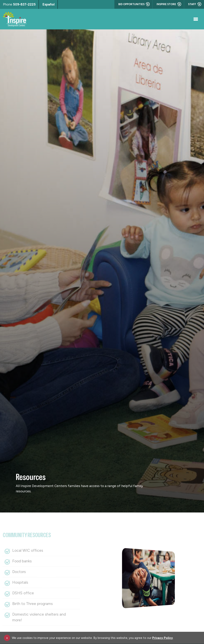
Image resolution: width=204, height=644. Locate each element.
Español (49, 4)
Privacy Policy (163, 638)
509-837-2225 (24, 4)
